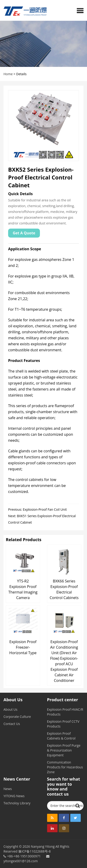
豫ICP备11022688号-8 (35, 851)
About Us (10, 709)
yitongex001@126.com (26, 859)
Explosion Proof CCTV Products (63, 724)
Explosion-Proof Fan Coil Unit (45, 509)
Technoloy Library (17, 803)
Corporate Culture (17, 717)
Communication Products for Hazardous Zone (65, 767)
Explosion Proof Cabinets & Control (61, 736)
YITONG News (14, 796)
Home (8, 74)
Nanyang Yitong (43, 846)
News (8, 789)
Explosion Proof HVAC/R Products (65, 712)
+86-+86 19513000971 (24, 856)
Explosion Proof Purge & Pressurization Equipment (64, 750)
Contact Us (12, 724)
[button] (80, 10)
